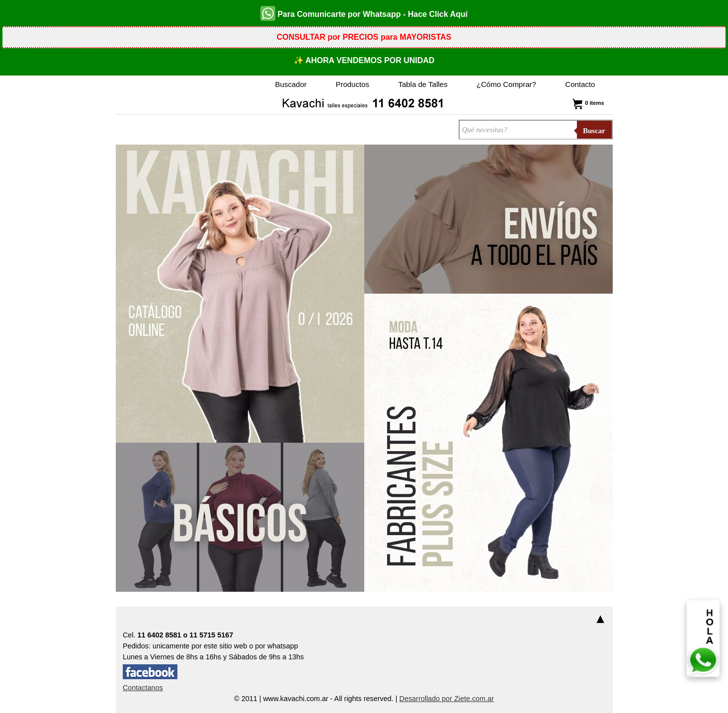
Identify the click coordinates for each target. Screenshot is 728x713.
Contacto (580, 84)
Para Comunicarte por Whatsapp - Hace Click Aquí (364, 13)
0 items (587, 103)
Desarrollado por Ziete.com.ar (447, 699)
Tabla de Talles (423, 84)
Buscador (291, 84)
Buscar (594, 131)
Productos (352, 84)
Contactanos (143, 688)
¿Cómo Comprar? (506, 84)
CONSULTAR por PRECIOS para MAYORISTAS (364, 37)
